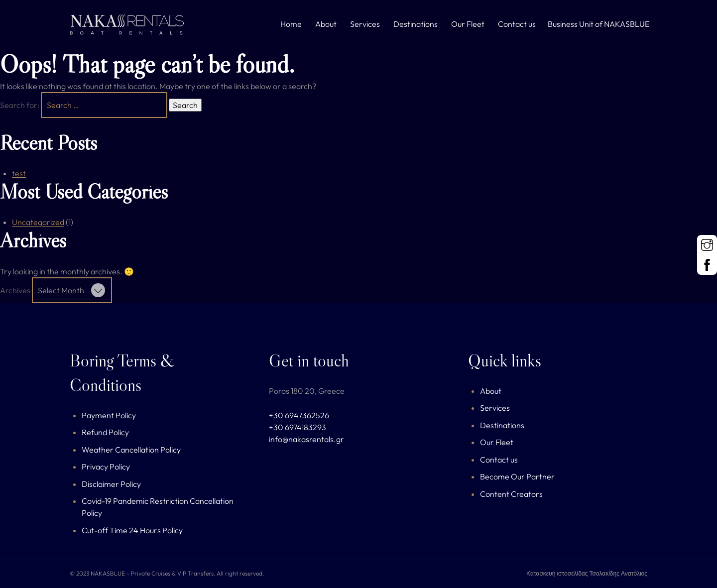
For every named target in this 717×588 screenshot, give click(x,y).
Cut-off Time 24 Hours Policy (132, 530)
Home (291, 24)
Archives (15, 290)
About (326, 24)
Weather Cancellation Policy (131, 450)
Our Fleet (468, 24)
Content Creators (511, 494)
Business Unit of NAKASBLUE (598, 24)
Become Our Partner (517, 476)
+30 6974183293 (298, 427)
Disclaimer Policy (111, 484)
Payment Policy (109, 415)
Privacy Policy (106, 467)
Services (365, 24)
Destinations (416, 24)
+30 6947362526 (299, 415)
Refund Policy (105, 432)
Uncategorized (38, 222)
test (19, 173)
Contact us (517, 24)
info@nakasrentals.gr (306, 439)
